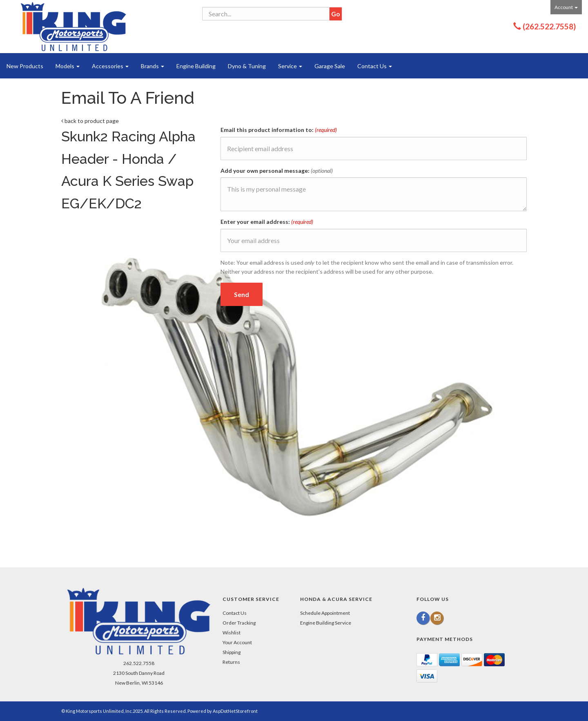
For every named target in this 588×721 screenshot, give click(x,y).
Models (68, 66)
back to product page (90, 121)
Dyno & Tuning (247, 66)
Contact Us (375, 66)
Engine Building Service (326, 623)
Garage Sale (330, 66)
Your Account (237, 642)
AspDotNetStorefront (235, 711)
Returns (231, 662)
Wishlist (232, 633)
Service (290, 66)
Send (242, 294)
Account (566, 7)
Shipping (232, 652)
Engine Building (196, 66)
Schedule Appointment (325, 613)
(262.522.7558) (549, 26)
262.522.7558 (139, 663)
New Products (25, 66)
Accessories (110, 66)
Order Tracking (239, 623)
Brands (153, 66)
